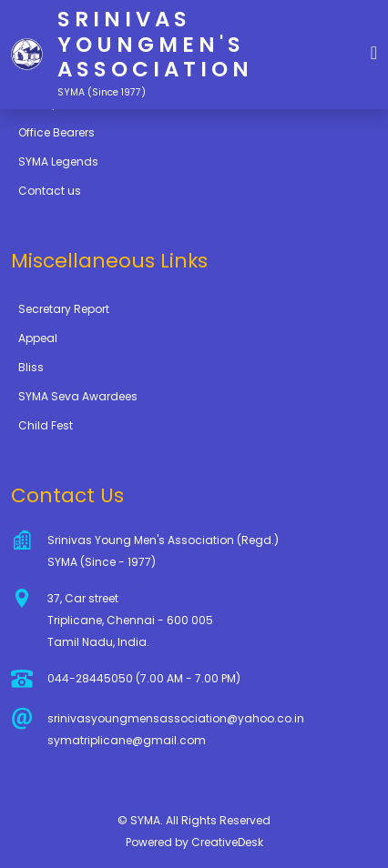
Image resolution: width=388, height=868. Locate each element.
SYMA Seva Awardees (78, 396)
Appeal (38, 338)
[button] (374, 51)
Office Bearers (56, 132)
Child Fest (46, 425)
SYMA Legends (58, 161)
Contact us (50, 191)
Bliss (31, 367)
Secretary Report (64, 309)
